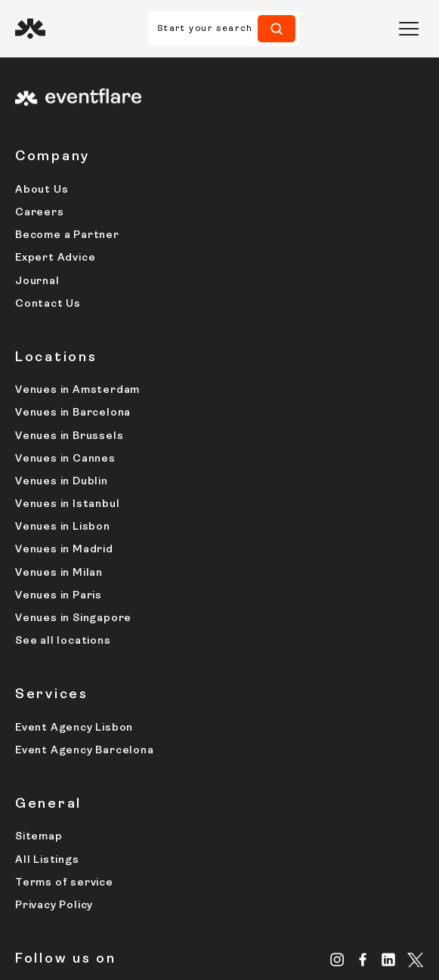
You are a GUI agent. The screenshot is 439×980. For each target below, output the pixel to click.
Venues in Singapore (73, 618)
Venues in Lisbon (63, 527)
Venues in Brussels (69, 436)
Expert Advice (55, 258)
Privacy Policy (54, 906)
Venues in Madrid (64, 550)
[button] (409, 29)
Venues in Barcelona (73, 413)
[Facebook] (363, 960)
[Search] (277, 29)
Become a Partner (67, 235)
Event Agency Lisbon (74, 728)
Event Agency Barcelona (85, 751)
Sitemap (39, 837)
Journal (37, 281)
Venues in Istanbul (67, 504)
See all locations (63, 641)
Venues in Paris (59, 596)
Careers (40, 213)
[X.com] (416, 961)
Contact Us (48, 304)
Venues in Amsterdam (77, 390)
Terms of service (64, 883)
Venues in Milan (59, 573)
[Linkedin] (389, 960)
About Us (42, 190)
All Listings (47, 860)
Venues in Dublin (62, 482)
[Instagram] (337, 960)
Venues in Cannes (65, 459)
